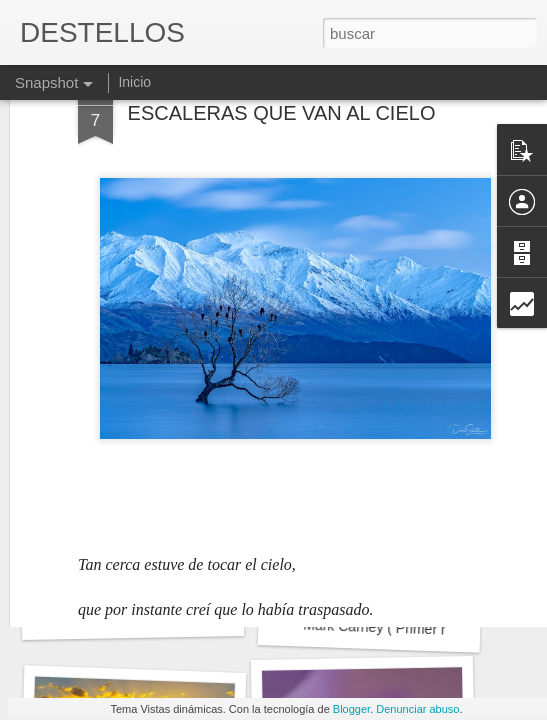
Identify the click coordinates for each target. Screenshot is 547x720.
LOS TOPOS (132, 615)
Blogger (351, 709)
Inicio (134, 82)
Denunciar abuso (417, 709)
